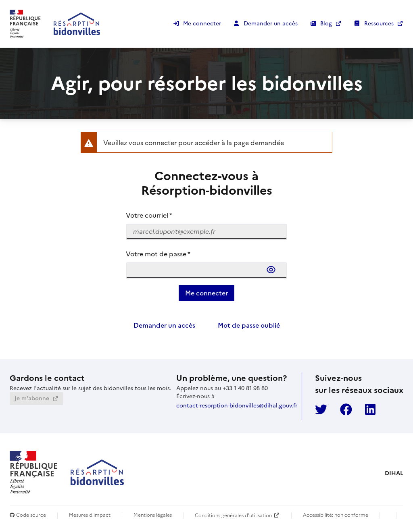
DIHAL (394, 473)
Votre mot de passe (158, 254)
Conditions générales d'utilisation (233, 515)
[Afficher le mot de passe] (273, 270)
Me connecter (202, 23)
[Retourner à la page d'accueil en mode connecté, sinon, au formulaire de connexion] (55, 24)
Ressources (380, 23)
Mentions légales (153, 515)
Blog (327, 23)
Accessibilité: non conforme (336, 515)
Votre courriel (149, 215)
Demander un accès (271, 23)
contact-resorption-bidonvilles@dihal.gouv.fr (237, 405)
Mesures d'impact (90, 515)
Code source (28, 515)
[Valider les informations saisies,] (206, 293)
